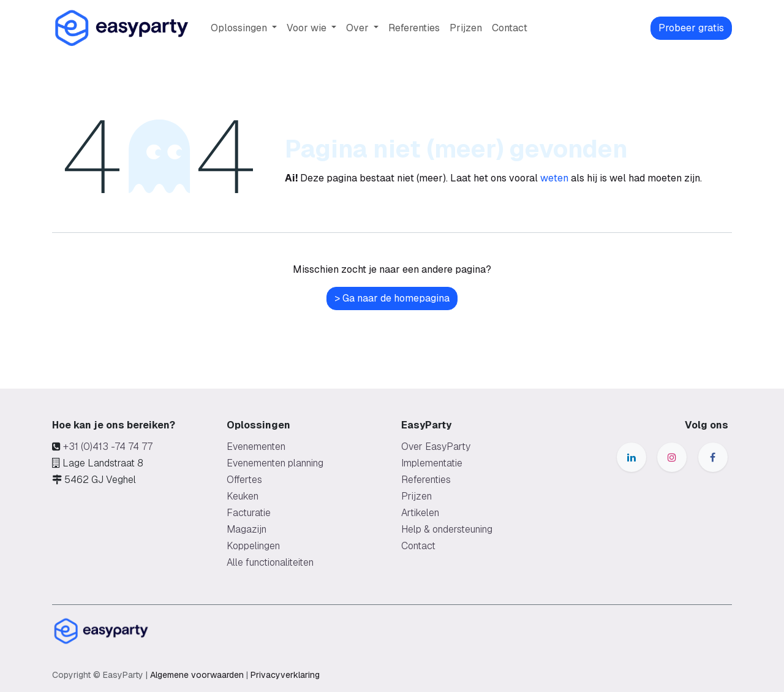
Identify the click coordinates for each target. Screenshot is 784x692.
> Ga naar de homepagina (392, 298)
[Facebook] (713, 457)
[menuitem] (244, 28)
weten (554, 178)
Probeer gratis (691, 28)
